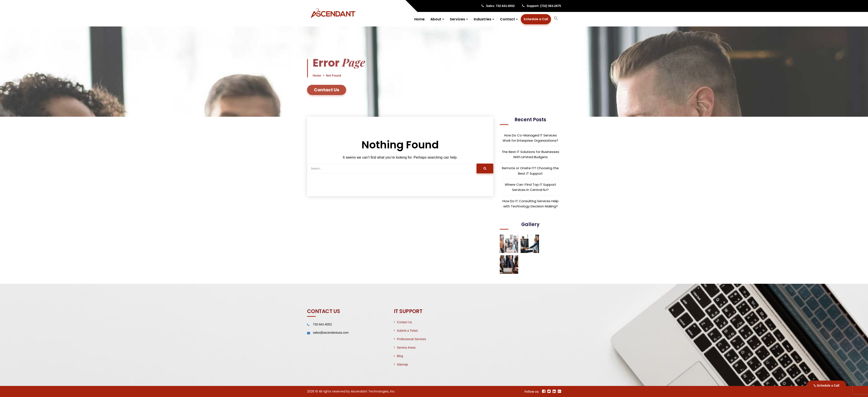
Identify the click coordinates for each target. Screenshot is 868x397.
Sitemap (402, 364)
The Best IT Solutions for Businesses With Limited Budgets (530, 154)
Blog (400, 356)
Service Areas (406, 348)
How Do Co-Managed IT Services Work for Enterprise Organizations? (530, 138)
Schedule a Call (827, 386)
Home (419, 19)
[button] (556, 19)
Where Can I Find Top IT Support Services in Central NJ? (530, 187)
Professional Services (412, 339)
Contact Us (404, 322)
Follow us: (532, 391)
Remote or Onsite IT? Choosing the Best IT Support (530, 171)
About (436, 19)
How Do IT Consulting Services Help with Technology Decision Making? (530, 204)
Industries (482, 19)
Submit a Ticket (407, 331)
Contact (507, 19)
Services (457, 19)
